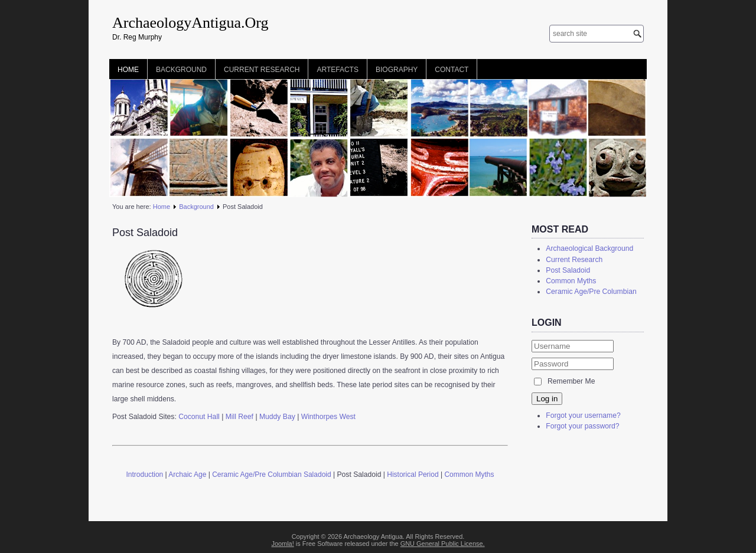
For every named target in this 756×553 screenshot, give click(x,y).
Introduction (145, 475)
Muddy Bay (277, 417)
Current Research (262, 70)
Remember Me (571, 381)
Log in (547, 399)
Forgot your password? (582, 426)
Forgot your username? (583, 415)
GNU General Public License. (443, 544)
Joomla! (282, 544)
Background (181, 70)
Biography (397, 70)
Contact (452, 70)
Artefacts (337, 70)
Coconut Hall (199, 417)
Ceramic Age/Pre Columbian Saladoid (271, 475)
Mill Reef (241, 417)
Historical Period (413, 475)
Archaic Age (187, 475)
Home (128, 70)
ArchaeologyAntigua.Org (190, 23)
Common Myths (469, 475)
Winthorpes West (328, 417)
